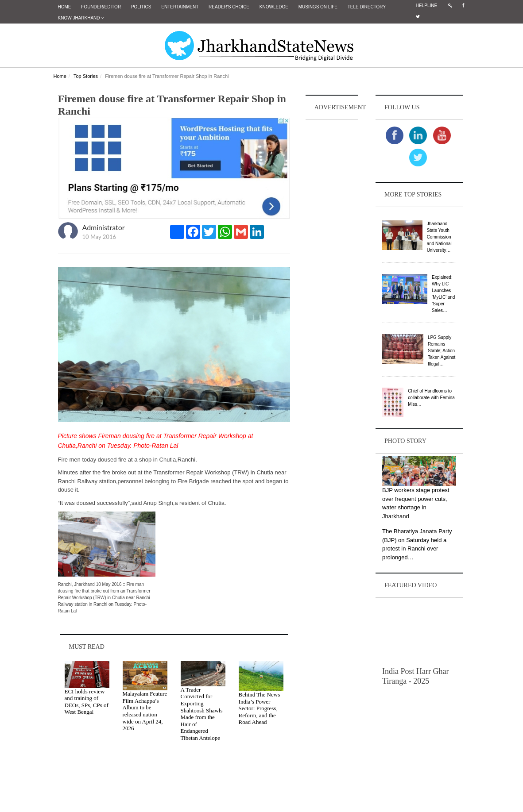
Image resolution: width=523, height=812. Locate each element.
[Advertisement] (332, 255)
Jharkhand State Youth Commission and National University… (439, 237)
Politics (141, 7)
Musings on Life (318, 7)
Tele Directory (367, 7)
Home (65, 7)
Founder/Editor (101, 7)
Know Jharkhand (81, 18)
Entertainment (180, 7)
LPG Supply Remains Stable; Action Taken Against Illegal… (442, 351)
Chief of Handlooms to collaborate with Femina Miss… (431, 398)
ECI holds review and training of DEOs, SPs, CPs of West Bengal (87, 702)
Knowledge (274, 7)
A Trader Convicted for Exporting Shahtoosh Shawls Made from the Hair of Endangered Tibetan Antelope (202, 714)
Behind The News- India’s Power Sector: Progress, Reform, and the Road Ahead (260, 708)
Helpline (426, 6)
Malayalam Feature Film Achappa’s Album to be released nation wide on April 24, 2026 (145, 711)
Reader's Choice (229, 7)
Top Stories (86, 76)
